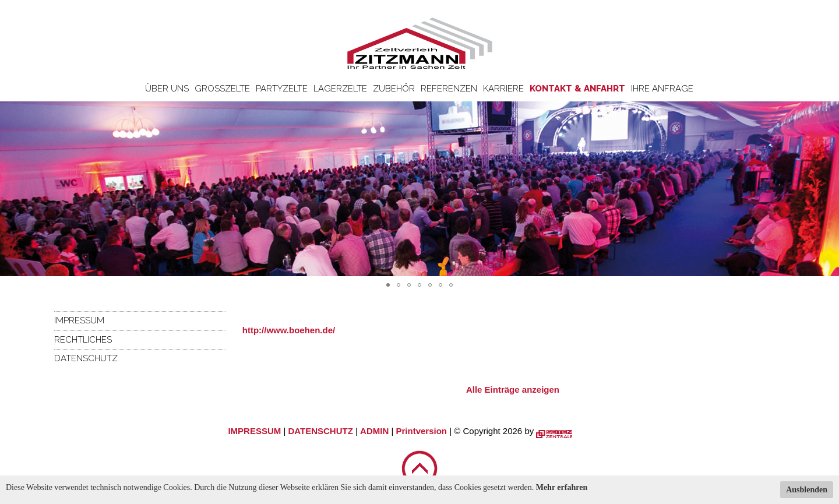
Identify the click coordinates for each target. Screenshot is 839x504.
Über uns (167, 89)
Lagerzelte (340, 89)
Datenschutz (86, 358)
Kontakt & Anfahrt (577, 89)
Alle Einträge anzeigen (513, 390)
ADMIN (374, 431)
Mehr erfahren (562, 487)
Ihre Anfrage (662, 89)
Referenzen (449, 89)
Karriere (503, 89)
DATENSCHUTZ (320, 431)
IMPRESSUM (254, 431)
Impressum (79, 320)
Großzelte (222, 89)
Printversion (422, 431)
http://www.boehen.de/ (289, 330)
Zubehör (394, 89)
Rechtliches (83, 340)
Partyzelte (282, 89)
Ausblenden (807, 490)
